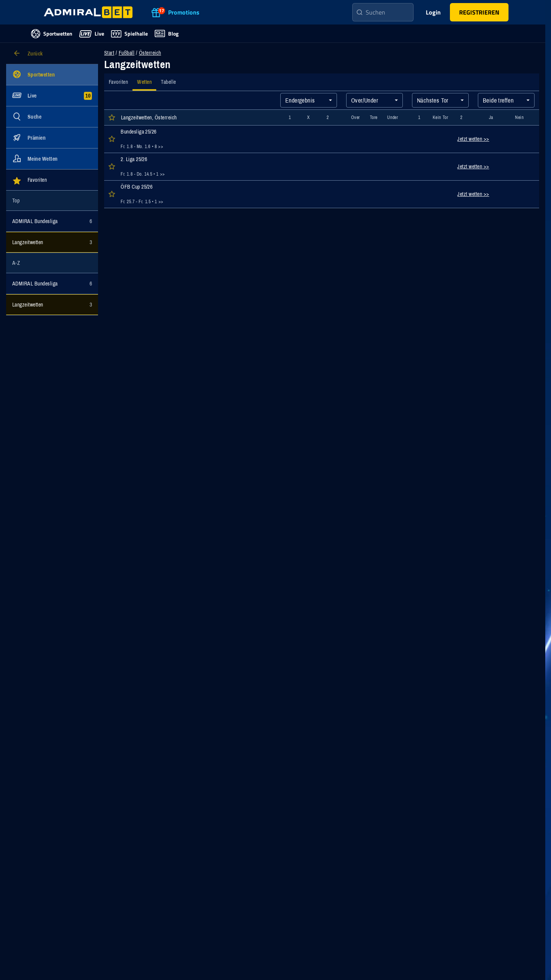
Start (109, 53)
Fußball (127, 53)
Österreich (150, 53)
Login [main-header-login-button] (433, 12)
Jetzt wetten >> (473, 139)
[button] (479, 12)
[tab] (118, 82)
